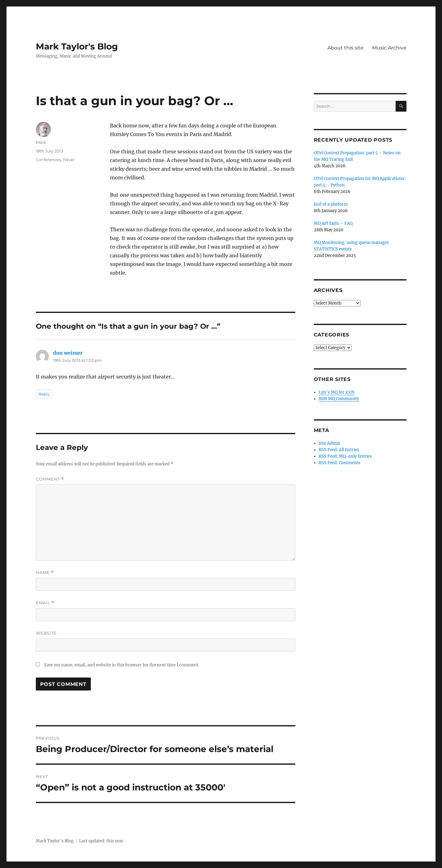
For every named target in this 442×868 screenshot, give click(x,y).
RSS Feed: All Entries (339, 450)
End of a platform (331, 204)
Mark (41, 142)
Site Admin (330, 443)
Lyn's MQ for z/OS (337, 392)
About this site (345, 48)
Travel (69, 160)
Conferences (48, 160)
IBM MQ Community (339, 399)
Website (46, 633)
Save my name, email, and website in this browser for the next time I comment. (122, 665)
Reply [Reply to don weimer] (44, 394)
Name (45, 573)
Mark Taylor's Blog (77, 46)
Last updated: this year (101, 841)
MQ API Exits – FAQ (333, 223)
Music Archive (389, 48)
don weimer (68, 353)
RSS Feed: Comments (340, 463)
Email (45, 603)
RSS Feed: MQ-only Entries (345, 456)
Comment (50, 479)
